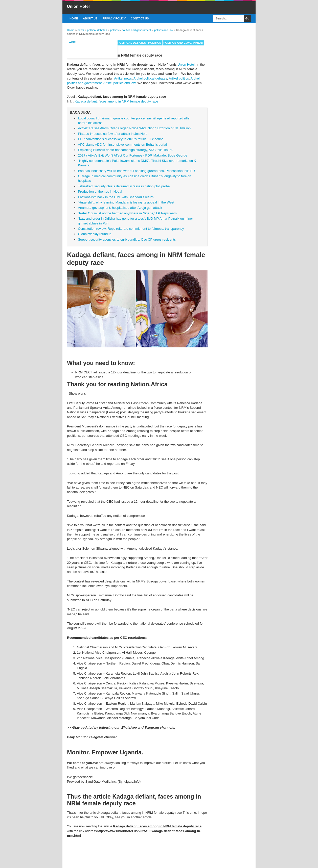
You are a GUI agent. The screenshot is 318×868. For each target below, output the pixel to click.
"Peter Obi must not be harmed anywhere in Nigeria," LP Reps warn (128, 213)
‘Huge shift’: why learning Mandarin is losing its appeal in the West (126, 202)
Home (74, 18)
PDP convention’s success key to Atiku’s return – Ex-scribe (121, 139)
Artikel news (123, 78)
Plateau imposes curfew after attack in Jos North (113, 134)
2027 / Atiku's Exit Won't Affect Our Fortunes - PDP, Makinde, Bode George (133, 155)
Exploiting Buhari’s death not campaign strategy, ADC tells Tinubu (126, 150)
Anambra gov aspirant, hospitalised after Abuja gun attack (120, 208)
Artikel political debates (150, 78)
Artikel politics (179, 78)
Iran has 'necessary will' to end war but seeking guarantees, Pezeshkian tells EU (137, 171)
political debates (132, 43)
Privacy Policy (114, 18)
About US (90, 18)
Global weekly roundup (95, 234)
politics (155, 43)
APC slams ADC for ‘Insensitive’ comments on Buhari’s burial (122, 145)
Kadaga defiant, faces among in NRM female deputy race (116, 101)
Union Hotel (78, 6)
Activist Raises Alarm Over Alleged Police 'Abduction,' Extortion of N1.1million (134, 128)
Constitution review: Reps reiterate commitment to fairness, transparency (131, 229)
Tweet (71, 42)
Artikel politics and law (119, 83)
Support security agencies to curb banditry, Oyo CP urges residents (127, 239)
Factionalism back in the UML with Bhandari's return (116, 197)
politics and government (183, 43)
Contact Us (140, 18)
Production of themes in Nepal (100, 192)
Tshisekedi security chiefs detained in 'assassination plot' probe (124, 186)
